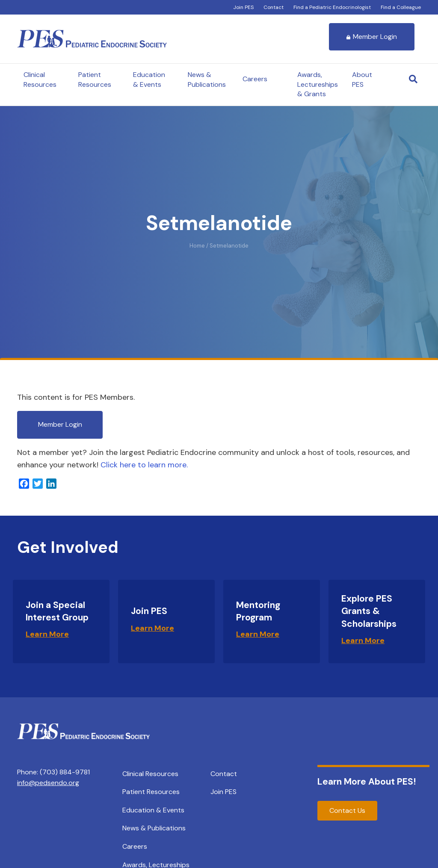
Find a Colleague (401, 7)
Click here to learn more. (144, 465)
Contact (274, 7)
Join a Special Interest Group (57, 611)
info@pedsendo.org (48, 783)
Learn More (47, 634)
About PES (362, 79)
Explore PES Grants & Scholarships (369, 611)
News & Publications (207, 79)
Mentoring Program (258, 611)
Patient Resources (95, 79)
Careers (255, 79)
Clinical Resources (40, 79)
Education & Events (149, 79)
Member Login (372, 37)
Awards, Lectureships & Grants (318, 84)
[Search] (413, 79)
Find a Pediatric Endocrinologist (332, 7)
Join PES (243, 7)
